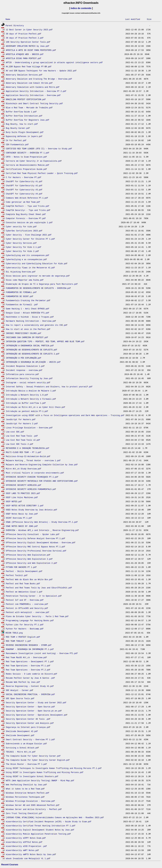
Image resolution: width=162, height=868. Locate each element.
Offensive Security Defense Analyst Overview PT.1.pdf (35, 538)
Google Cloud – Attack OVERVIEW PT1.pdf (28, 313)
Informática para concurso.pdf (22, 374)
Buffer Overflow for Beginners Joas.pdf (28, 120)
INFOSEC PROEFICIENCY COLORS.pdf (23, 333)
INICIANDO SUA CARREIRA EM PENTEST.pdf (27, 337)
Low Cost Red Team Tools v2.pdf (23, 440)
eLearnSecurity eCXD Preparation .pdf (26, 846)
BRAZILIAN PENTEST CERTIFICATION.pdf (26, 99)
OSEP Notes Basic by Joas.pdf (22, 514)
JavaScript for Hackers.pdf (21, 419)
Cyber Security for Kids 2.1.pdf (23, 247)
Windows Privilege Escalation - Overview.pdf (30, 801)
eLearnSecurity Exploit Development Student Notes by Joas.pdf (40, 830)
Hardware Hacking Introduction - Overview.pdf (31, 321)
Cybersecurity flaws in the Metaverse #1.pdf (30, 268)
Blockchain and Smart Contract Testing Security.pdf (34, 103)
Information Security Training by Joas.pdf (29, 378)
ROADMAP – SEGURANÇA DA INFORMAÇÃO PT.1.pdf (30, 649)
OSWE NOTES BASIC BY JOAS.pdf (22, 526)
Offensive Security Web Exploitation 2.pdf (29, 559)
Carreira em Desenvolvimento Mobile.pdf (28, 165)
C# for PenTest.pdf (16, 140)
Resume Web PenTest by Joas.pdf (23, 682)
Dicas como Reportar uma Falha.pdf (25, 280)
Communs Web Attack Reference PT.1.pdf (27, 198)
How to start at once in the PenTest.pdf (28, 329)
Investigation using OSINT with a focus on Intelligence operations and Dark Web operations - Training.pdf (65, 415)
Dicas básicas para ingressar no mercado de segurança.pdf (38, 276)
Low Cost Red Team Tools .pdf (22, 436)
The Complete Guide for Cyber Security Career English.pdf (38, 760)
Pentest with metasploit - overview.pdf (28, 612)
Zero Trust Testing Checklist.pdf (24, 813)
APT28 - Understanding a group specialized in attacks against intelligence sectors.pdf (54, 62)
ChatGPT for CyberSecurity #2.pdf (24, 186)
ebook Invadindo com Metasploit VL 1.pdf (28, 858)
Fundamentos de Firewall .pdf (22, 305)
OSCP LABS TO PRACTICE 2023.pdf (23, 493)
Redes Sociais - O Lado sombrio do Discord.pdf (31, 674)
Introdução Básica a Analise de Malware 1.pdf (31, 391)
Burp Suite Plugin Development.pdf (25, 132)
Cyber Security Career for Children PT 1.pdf (30, 239)
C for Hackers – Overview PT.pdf (23, 177)
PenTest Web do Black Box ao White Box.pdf (29, 579)
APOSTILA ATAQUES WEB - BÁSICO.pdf (25, 54)
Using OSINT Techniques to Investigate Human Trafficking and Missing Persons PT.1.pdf (54, 768)
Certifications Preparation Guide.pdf (26, 169)
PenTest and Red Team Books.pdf (23, 584)
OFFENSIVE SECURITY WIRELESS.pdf (23, 485)
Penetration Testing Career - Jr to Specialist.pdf (34, 596)
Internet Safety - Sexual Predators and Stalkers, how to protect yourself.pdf (49, 387)
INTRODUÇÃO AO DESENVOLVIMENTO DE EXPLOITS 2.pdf (33, 354)
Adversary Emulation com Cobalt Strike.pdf (29, 83)
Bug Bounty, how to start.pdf (22, 124)
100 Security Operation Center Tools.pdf (28, 42)
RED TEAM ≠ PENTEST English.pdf (23, 637)
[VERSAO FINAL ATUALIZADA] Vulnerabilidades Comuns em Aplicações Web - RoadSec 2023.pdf (55, 817)
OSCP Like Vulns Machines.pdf (22, 497)
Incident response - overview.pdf (24, 370)
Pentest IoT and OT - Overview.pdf (25, 600)
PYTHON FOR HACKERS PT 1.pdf (21, 567)
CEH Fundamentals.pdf (17, 144)
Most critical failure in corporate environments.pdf (35, 473)
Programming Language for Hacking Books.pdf (30, 620)
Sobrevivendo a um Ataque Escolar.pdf (26, 744)
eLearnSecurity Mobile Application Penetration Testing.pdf (38, 834)
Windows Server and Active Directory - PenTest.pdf (34, 809)
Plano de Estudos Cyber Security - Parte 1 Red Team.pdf (37, 616)
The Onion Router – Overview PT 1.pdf (26, 764)
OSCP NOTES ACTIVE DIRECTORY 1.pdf (25, 506)
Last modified (133, 19)
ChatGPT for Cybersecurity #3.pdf (24, 190)
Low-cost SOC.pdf (15, 432)
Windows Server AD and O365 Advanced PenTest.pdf (33, 805)
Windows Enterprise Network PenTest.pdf (28, 793)
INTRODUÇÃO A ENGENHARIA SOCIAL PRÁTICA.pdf (30, 346)
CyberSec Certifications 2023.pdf (24, 231)
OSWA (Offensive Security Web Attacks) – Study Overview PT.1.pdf (42, 522)
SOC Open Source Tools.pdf (20, 698)
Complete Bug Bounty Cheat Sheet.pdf (26, 214)
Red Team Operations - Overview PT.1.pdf (28, 666)
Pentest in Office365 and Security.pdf (27, 608)
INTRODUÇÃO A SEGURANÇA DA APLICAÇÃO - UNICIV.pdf (33, 362)
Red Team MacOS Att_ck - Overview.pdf (26, 657)
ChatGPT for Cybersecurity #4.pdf (24, 194)
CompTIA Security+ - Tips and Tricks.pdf (28, 210)
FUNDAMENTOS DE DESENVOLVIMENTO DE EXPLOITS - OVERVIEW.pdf (38, 288)
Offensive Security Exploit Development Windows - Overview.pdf (41, 542)
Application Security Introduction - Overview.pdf (33, 95)
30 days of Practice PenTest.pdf (23, 34)
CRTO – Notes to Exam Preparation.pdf (26, 157)
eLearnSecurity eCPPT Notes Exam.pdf (26, 838)
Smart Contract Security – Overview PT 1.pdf (30, 739)
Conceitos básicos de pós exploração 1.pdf (29, 222)
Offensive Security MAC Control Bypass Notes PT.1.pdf (35, 547)
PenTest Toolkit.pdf (17, 575)
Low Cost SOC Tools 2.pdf (20, 444)
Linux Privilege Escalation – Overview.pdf (29, 428)
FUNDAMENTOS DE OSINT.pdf (20, 296)
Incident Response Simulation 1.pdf (25, 366)
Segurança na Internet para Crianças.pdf (28, 727)
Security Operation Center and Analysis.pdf (30, 723)
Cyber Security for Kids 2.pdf (22, 251)
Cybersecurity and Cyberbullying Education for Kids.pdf (37, 263)
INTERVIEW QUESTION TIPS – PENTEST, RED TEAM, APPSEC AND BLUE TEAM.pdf (45, 341)
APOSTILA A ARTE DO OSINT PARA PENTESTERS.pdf (31, 50)
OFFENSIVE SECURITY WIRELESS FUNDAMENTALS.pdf (31, 489)
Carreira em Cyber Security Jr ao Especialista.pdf (34, 161)
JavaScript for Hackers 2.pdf (22, 424)
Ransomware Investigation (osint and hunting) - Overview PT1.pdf (42, 653)
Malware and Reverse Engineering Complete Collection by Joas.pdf (42, 465)
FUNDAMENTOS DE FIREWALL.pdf (21, 292)
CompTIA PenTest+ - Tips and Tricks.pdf (28, 206)
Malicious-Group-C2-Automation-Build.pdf (28, 456)
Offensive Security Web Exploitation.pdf (28, 555)
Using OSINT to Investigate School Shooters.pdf (32, 776)
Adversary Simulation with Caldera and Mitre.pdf (33, 87)
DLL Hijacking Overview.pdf (21, 272)
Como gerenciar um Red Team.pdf (23, 202)
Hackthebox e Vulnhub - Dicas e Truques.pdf (30, 317)
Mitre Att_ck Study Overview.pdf (23, 469)
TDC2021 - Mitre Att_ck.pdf (21, 752)
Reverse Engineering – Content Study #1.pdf (30, 686)
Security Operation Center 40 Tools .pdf (28, 719)
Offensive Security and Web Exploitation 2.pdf (31, 563)
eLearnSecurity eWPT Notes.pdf (22, 850)
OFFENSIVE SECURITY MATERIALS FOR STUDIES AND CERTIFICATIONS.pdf (42, 481)
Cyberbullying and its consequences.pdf (28, 255)
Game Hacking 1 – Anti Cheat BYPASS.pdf (28, 309)
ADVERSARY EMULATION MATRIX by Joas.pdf (28, 46)
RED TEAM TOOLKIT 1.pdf (18, 641)
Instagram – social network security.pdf (28, 382)
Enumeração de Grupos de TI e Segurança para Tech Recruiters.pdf (42, 284)
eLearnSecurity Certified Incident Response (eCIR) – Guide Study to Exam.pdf (49, 822)
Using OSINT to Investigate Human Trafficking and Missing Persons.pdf (45, 772)
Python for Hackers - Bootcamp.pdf (25, 629)
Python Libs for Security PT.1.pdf (25, 625)
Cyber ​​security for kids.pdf (21, 227)
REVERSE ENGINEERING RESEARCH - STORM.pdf (29, 645)
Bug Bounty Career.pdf (18, 128)
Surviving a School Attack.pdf (22, 748)
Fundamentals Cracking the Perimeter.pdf (28, 300)
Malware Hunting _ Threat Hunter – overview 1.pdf (33, 460)
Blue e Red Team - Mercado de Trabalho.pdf (29, 108)
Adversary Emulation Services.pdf (24, 75)
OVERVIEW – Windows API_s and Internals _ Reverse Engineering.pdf (42, 530)
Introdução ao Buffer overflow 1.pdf (26, 403)
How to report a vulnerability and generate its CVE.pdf (37, 325)
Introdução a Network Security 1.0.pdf (27, 395)
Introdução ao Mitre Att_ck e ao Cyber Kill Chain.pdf (35, 407)
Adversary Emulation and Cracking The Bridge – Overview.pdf (39, 79)
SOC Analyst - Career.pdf (20, 690)
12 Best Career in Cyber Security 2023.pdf (29, 30)
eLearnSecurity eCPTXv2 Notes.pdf (24, 842)
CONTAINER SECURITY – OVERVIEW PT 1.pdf (28, 153)
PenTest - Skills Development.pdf (24, 571)
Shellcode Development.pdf (20, 735)
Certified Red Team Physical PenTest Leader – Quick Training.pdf (42, 173)
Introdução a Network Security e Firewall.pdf (31, 399)
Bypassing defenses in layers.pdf (24, 136)
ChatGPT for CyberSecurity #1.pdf (24, 181)
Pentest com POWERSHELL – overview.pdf (27, 604)
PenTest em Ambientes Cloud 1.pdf (24, 592)
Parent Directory (15, 25)
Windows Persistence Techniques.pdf (25, 797)
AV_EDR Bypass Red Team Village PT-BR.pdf (29, 67)
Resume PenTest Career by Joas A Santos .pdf (30, 678)
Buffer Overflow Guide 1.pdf (21, 112)
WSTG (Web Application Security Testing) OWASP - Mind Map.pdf (40, 780)
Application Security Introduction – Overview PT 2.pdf (36, 91)
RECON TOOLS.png (14, 633)
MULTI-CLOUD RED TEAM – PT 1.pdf (23, 452)
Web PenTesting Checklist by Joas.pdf (26, 785)
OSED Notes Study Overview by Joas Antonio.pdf (31, 510)
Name (8, 19)
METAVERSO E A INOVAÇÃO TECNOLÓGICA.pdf (28, 448)
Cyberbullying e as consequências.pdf (26, 259)
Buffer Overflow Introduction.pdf (24, 116)
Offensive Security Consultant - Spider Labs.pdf (33, 534)
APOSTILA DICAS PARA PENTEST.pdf (23, 58)
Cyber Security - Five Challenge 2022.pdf (29, 235)
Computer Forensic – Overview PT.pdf (26, 218)
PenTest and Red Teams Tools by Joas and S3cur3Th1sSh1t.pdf (39, 588)
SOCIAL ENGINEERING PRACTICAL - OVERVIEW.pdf (30, 694)
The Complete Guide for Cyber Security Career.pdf (33, 756)
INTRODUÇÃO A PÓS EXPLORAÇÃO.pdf (23, 358)
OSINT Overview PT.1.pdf (19, 518)
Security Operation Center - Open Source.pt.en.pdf (34, 711)
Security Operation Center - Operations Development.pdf (37, 715)
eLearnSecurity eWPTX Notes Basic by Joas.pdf (31, 854)
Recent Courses (10, 865)
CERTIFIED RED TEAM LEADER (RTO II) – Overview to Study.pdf (39, 149)
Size (149, 19)
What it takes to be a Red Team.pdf (25, 789)
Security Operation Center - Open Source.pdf (30, 707)
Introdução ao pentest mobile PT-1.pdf (27, 411)
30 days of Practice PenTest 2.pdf (25, 38)
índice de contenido (81, 8)
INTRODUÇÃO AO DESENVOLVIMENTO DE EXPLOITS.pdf (31, 350)
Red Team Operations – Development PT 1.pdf (30, 661)
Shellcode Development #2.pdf (22, 731)
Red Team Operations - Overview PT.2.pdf (28, 670)
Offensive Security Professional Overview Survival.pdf (36, 551)
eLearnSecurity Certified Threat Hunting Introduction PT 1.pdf (41, 826)
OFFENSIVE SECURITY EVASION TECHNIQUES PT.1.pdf (32, 477)
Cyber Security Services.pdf (21, 243)
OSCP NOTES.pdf (14, 501)
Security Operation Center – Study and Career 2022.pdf (36, 703)
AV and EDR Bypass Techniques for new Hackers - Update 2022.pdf (41, 71)
